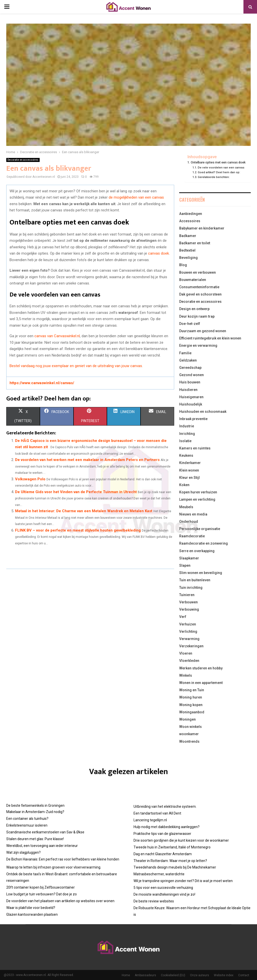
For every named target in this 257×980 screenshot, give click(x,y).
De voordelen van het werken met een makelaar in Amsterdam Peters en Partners (87, 460)
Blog (183, 265)
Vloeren (186, 653)
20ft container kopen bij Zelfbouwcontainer (41, 887)
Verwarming (189, 639)
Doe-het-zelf (190, 324)
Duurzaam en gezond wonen (203, 331)
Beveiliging (188, 258)
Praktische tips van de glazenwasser (162, 834)
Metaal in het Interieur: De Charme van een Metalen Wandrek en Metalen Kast (84, 511)
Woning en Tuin (192, 690)
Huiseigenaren (191, 397)
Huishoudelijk (191, 404)
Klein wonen (189, 470)
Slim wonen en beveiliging (201, 573)
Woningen (187, 719)
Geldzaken (188, 360)
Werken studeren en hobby (201, 668)
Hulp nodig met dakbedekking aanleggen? (167, 827)
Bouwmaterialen (193, 280)
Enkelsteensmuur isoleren (27, 825)
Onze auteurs (200, 975)
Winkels (186, 675)
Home (126, 975)
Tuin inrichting (191, 588)
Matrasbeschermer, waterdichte (159, 874)
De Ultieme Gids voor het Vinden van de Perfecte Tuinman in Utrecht (76, 492)
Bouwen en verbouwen (198, 272)
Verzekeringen (191, 646)
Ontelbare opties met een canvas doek (218, 162)
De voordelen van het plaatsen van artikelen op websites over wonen (60, 901)
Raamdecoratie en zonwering (204, 543)
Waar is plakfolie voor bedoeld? (31, 908)
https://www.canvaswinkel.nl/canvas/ (42, 383)
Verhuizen (188, 624)
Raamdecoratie (192, 536)
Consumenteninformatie (199, 287)
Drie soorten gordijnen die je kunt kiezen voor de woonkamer (181, 840)
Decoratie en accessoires (23, 160)
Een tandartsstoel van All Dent (157, 813)
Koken (184, 485)
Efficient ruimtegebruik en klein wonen (210, 338)
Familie (185, 353)
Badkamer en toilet (195, 243)
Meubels (186, 507)
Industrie (187, 426)
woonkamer (189, 734)
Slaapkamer (189, 558)
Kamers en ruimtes (195, 448)
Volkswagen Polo (30, 479)
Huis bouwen (190, 382)
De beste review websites (154, 901)
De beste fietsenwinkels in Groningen (35, 805)
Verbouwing (189, 609)
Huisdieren (188, 390)
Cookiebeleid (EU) (173, 975)
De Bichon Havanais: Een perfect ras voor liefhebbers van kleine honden (63, 859)
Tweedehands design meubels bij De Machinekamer (175, 867)
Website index (224, 975)
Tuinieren (187, 595)
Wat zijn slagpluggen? (23, 852)
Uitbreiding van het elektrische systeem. (165, 806)
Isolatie (185, 441)
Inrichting (187, 434)
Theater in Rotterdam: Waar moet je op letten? (170, 861)
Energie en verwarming (198, 345)
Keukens (186, 455)
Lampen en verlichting (197, 499)
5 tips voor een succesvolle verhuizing (163, 888)
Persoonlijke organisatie (200, 529)
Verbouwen (188, 602)
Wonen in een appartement (201, 683)
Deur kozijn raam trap (197, 316)
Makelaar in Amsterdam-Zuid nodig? (35, 812)
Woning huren (191, 697)
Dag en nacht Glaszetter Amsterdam (163, 854)
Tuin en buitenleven (195, 580)
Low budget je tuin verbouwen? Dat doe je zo (42, 894)
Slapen (185, 565)
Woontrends (189, 741)
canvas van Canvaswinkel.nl (57, 336)
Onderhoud (189, 522)
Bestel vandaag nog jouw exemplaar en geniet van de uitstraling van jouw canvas (76, 366)
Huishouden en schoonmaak (203, 412)
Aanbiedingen (191, 214)
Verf (183, 617)
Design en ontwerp (194, 309)
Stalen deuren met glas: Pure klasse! (35, 839)
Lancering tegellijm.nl (150, 820)
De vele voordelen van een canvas (221, 167)
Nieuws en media (193, 514)
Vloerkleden (189, 661)
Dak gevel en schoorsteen (200, 294)
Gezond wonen (191, 375)
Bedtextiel (187, 250)
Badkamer (188, 236)
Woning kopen (191, 705)
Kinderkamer (190, 463)
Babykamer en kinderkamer (202, 228)
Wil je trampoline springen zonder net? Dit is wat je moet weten (183, 881)
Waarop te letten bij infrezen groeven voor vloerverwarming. (54, 867)
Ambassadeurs (145, 975)
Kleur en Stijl (189, 478)
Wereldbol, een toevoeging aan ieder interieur (42, 846)
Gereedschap (190, 368)
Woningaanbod (192, 712)
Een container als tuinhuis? (27, 819)
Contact (244, 975)
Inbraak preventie (193, 419)
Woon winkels (190, 727)
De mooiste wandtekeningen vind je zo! (164, 894)
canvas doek (158, 253)
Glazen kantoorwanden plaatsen (32, 914)
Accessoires (190, 221)
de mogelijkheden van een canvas (136, 197)
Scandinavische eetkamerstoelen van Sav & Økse (45, 832)
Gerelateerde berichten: (214, 177)
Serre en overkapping (197, 551)
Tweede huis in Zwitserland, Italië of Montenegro (172, 847)
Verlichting (188, 631)
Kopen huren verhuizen (198, 492)
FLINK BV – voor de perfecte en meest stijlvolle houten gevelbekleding (78, 530)
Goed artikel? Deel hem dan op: (219, 172)
